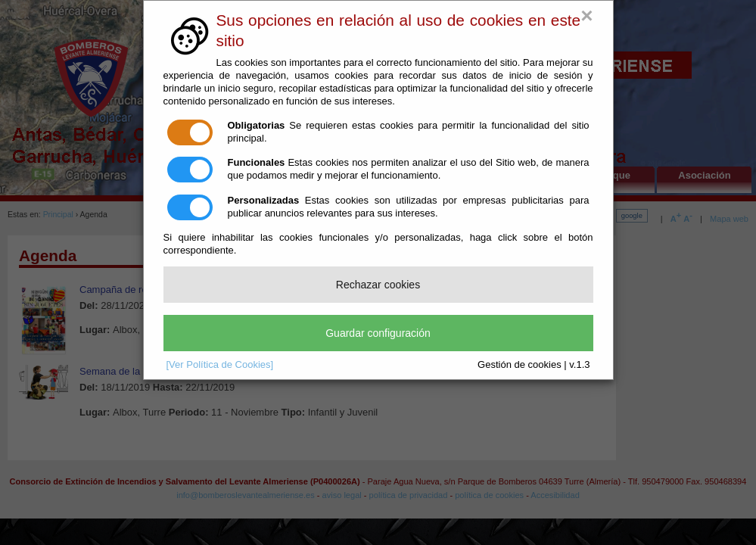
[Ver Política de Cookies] (220, 364)
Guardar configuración (378, 333)
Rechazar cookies (378, 285)
